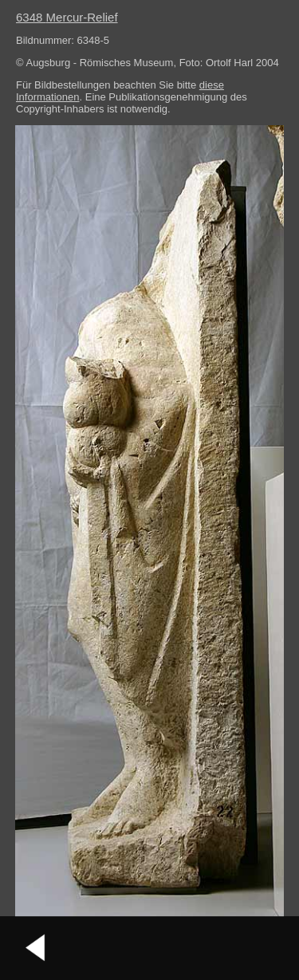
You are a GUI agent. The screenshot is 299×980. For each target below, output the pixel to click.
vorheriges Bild (36, 948)
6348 (67, 17)
